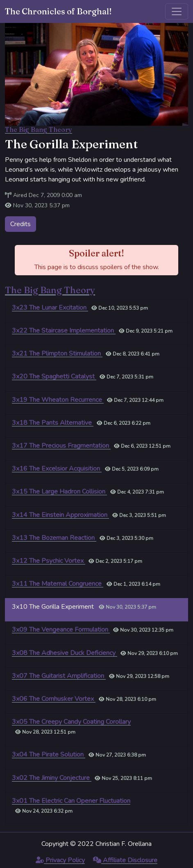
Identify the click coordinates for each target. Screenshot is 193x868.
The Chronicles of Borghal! (58, 11)
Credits (20, 224)
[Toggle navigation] (177, 11)
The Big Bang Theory (39, 129)
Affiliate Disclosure (125, 860)
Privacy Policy (60, 860)
